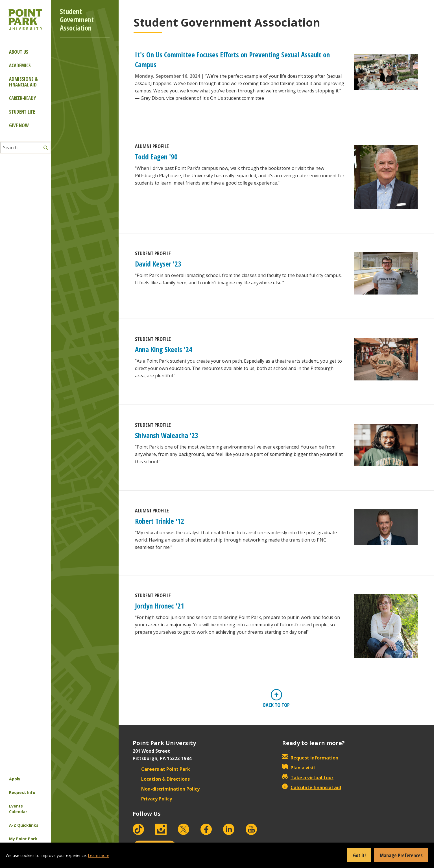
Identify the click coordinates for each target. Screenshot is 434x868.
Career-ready (22, 98)
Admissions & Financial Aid (23, 82)
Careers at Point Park (161, 769)
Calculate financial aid (312, 787)
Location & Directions (161, 779)
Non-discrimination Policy (166, 789)
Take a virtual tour (308, 778)
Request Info (22, 792)
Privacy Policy (152, 799)
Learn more (99, 855)
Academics (20, 65)
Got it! (359, 855)
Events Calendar (18, 809)
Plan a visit (299, 768)
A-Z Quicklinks (24, 825)
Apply (15, 779)
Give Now (19, 125)
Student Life (22, 112)
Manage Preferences (401, 855)
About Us (19, 52)
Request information (310, 758)
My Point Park (23, 839)
